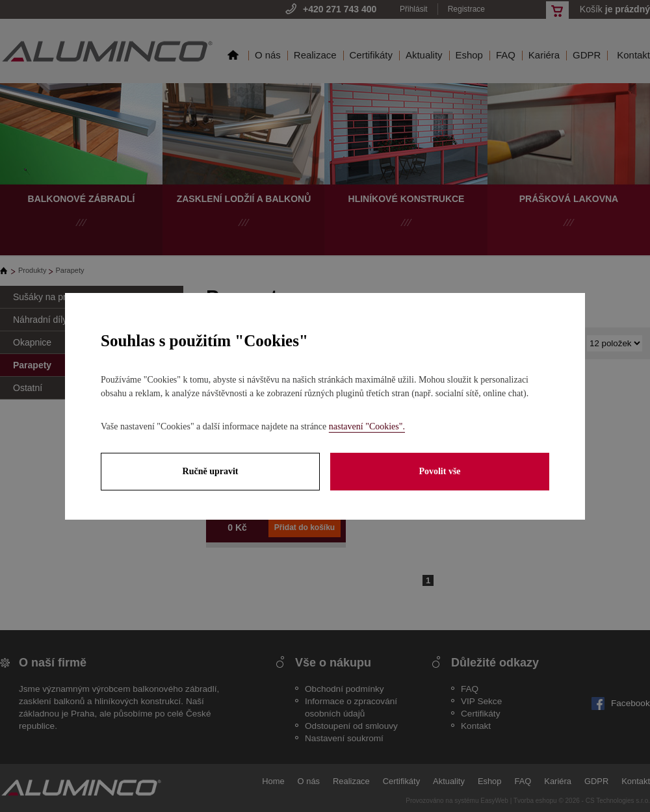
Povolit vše (439, 471)
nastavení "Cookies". (367, 426)
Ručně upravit (211, 471)
